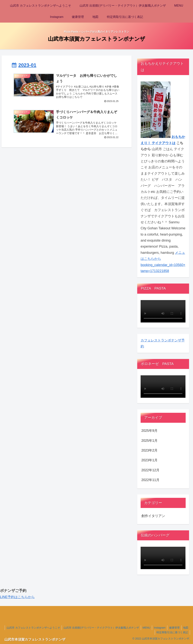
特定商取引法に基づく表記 (172, 632)
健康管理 (183, 628)
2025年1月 (149, 441)
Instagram (168, 628)
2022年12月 (150, 470)
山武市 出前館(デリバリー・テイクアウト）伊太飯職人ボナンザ (108, 628)
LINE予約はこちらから (17, 597)
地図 (150, 632)
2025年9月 (149, 431)
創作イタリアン (153, 516)
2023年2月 (149, 450)
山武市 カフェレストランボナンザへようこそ (40, 628)
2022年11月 (150, 480)
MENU (154, 628)
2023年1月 (149, 460)
